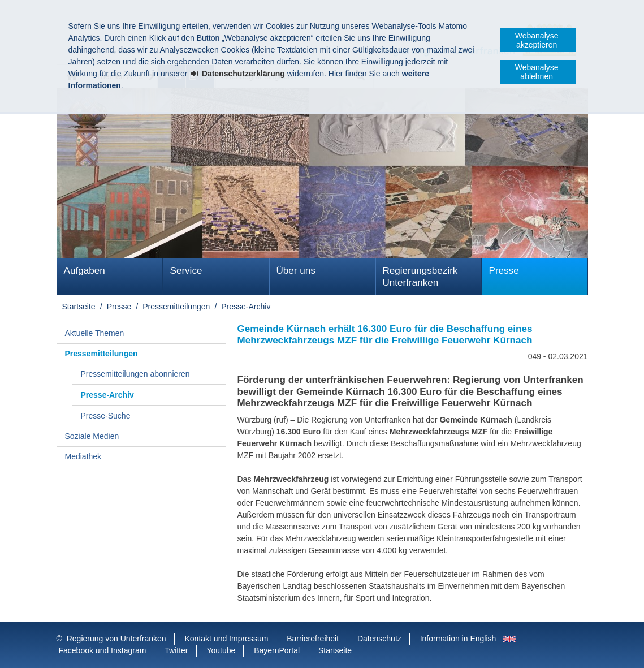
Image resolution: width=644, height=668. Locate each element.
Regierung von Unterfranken (116, 639)
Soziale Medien (92, 436)
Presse (504, 271)
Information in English (458, 639)
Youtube (221, 650)
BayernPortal (277, 650)
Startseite (79, 307)
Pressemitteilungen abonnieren (135, 374)
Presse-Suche (106, 416)
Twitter (176, 650)
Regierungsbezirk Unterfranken (420, 277)
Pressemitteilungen (176, 307)
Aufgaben (85, 271)
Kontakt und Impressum (227, 639)
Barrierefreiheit (313, 639)
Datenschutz (379, 639)
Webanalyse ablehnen (537, 72)
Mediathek (83, 456)
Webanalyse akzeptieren (537, 40)
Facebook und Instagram (103, 650)
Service (186, 271)
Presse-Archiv (246, 307)
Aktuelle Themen (95, 333)
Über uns (296, 271)
